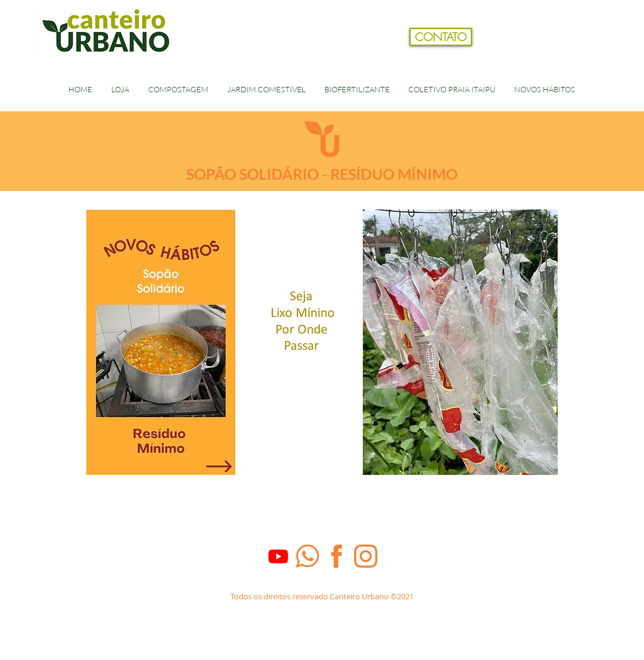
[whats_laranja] (307, 556)
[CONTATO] (441, 37)
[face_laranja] (337, 556)
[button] (604, 56)
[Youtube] (278, 556)
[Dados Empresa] (322, 611)
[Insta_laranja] (366, 556)
